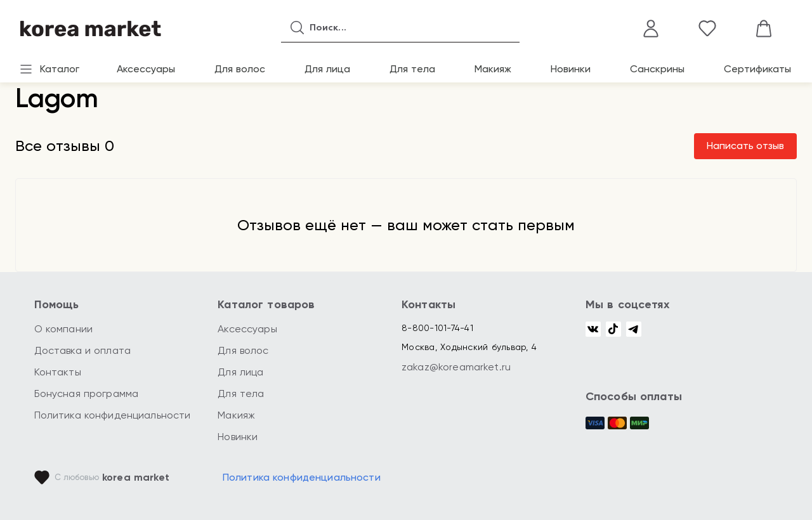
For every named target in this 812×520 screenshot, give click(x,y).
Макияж (493, 69)
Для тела (412, 69)
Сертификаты (757, 69)
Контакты (58, 372)
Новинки (571, 69)
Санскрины (657, 69)
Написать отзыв (745, 146)
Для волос (240, 69)
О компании (64, 329)
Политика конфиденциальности (113, 415)
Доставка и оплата (83, 350)
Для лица (327, 69)
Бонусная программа (87, 393)
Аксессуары (146, 69)
